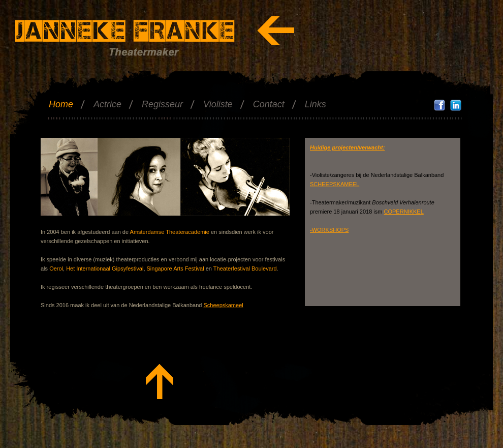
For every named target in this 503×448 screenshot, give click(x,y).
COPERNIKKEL (404, 212)
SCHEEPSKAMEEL (335, 184)
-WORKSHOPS (329, 230)
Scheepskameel (223, 305)
